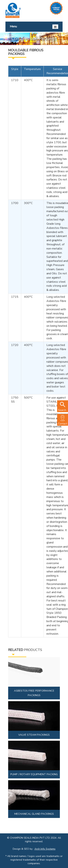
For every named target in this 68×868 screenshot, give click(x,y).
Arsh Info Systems (45, 849)
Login (56, 16)
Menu (34, 27)
